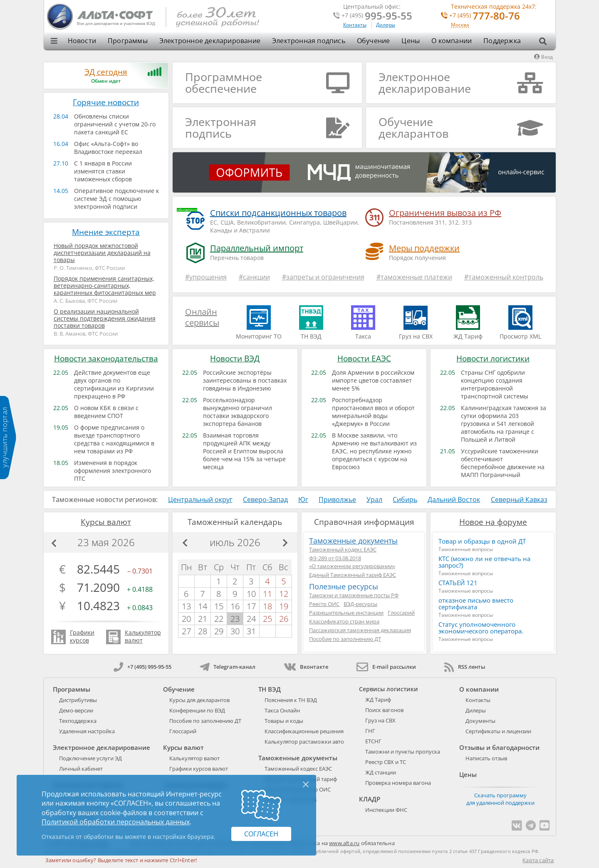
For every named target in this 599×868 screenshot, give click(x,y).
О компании (452, 41)
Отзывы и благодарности (499, 747)
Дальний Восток (454, 500)
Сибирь (405, 500)
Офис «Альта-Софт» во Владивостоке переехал (108, 148)
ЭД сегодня (106, 72)
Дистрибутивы (78, 700)
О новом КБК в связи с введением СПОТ (106, 412)
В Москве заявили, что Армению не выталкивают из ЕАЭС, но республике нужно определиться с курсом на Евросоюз (374, 451)
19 (284, 606)
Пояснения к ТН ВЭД (291, 700)
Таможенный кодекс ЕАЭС (343, 549)
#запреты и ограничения (323, 277)
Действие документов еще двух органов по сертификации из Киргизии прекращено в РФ (114, 384)
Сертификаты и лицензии (498, 731)
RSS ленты (465, 667)
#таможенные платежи (414, 277)
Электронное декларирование (210, 41)
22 (219, 619)
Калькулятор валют (194, 758)
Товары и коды (284, 721)
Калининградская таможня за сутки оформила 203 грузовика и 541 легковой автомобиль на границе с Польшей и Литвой (504, 424)
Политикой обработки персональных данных (116, 822)
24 (251, 619)
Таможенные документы (353, 541)
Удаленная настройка (87, 731)
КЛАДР (370, 799)
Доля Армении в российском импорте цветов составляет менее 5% (373, 380)
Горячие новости (106, 102)
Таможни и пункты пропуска (403, 752)
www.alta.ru (344, 843)
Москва (460, 25)
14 (203, 606)
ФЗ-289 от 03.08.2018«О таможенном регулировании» (352, 562)
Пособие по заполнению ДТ (345, 639)
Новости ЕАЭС (364, 359)
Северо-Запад (265, 500)
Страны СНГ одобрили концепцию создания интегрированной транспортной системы (495, 384)
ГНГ (370, 731)
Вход (543, 57)
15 (219, 606)
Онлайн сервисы (202, 317)
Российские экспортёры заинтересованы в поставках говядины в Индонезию (245, 380)
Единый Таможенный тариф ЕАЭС (353, 575)
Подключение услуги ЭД (90, 758)
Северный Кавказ (519, 500)
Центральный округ (200, 500)
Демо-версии (76, 710)
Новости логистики (493, 359)
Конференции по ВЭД (197, 710)
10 (251, 594)
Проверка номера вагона (398, 783)
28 (203, 631)
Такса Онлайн (282, 710)
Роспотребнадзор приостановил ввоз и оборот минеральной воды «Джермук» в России (373, 412)
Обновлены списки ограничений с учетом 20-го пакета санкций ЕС (115, 124)
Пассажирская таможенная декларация (360, 630)
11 (267, 594)
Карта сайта (538, 860)
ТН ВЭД (270, 689)
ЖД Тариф (378, 700)
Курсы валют (106, 522)
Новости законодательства (106, 359)
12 (284, 594)
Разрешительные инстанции (346, 613)
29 (219, 631)
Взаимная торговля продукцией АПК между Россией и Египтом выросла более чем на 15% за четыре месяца (244, 451)
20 (186, 619)
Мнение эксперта (106, 232)
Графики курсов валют (199, 769)
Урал (374, 500)
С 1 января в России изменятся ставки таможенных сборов (103, 171)
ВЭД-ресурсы (360, 604)
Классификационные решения (304, 731)
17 (251, 606)
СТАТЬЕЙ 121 (458, 583)
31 (251, 631)
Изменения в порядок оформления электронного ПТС (113, 471)
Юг (303, 500)
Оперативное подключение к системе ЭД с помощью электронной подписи (116, 199)
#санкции (254, 277)
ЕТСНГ (373, 741)
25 (267, 619)
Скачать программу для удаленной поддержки (500, 799)
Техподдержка (78, 721)
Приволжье (337, 500)
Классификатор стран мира (344, 621)
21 (203, 619)
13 (186, 606)
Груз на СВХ (380, 720)
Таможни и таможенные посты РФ (354, 595)
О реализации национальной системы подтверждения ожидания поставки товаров (105, 318)
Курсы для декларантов (199, 700)
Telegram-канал (228, 667)
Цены (411, 41)
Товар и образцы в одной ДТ (482, 541)
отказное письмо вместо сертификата (476, 603)
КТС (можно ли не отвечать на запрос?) (484, 562)
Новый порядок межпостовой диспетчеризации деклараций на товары (102, 253)
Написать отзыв (486, 758)
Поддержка (502, 41)
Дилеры (386, 25)
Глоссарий (401, 613)
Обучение (374, 41)
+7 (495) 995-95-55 (142, 667)
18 (267, 606)
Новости (82, 41)
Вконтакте (306, 667)
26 (284, 619)
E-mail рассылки (386, 667)
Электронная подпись (309, 41)
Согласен (261, 834)
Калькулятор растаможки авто (304, 742)
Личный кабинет (81, 769)
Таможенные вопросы (466, 549)
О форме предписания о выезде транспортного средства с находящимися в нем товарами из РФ (114, 439)
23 (235, 619)
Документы (480, 721)
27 (186, 631)
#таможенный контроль (504, 277)
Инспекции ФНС (386, 810)
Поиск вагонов (384, 710)
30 (235, 631)
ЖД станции (381, 772)
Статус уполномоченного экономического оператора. (481, 628)
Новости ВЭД (235, 359)
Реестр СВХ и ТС (386, 762)
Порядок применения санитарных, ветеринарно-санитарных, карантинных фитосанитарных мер (105, 286)
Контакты (355, 25)
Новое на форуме (493, 522)
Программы (128, 41)
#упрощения (206, 277)
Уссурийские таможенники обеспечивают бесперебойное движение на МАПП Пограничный (503, 463)
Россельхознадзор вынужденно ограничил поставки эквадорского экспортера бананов (238, 412)
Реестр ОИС (324, 604)
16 (235, 606)
